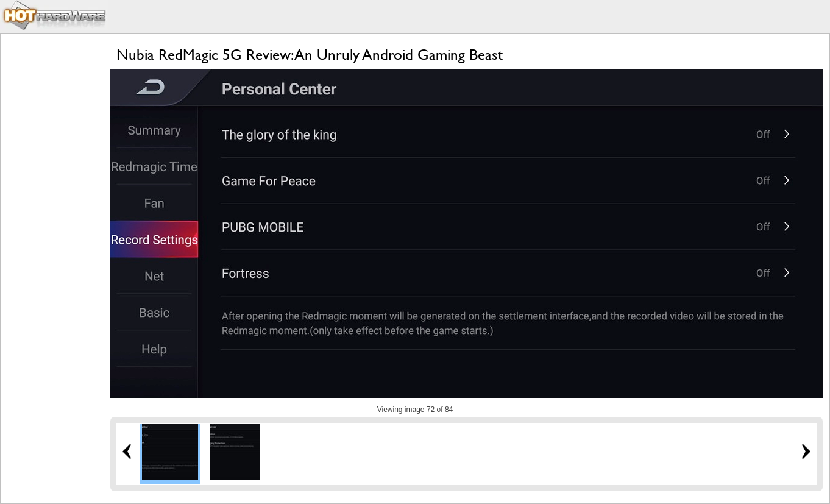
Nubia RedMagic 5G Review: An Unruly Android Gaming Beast (310, 55)
